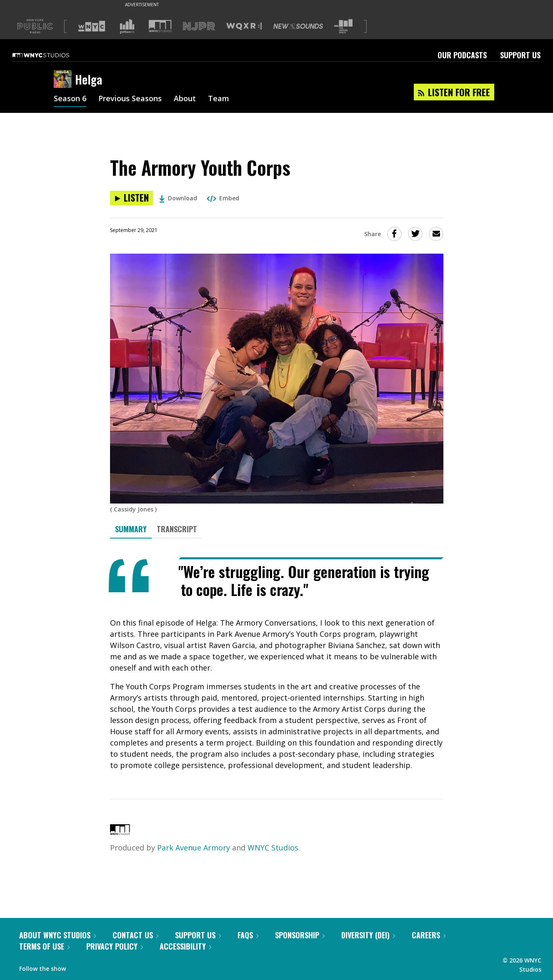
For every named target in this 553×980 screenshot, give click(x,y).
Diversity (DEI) (368, 935)
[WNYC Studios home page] (51, 55)
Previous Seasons (130, 99)
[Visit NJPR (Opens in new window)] (199, 26)
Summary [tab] (131, 529)
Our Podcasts (462, 55)
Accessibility (185, 946)
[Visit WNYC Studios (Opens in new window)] (160, 26)
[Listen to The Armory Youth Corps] (131, 198)
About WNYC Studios (58, 935)
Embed (223, 198)
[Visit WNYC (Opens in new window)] (92, 26)
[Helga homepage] (64, 80)
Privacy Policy (115, 946)
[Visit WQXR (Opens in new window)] (244, 26)
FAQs (248, 935)
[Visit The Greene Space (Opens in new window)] (343, 26)
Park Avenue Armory (194, 848)
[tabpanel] (277, 664)
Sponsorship (300, 935)
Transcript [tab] (177, 529)
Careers (429, 935)
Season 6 (70, 99)
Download (178, 198)
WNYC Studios (273, 848)
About (185, 99)
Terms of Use (44, 946)
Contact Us (135, 935)
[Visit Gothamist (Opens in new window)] (127, 26)
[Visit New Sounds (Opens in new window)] (298, 26)
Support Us (520, 55)
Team (219, 99)
